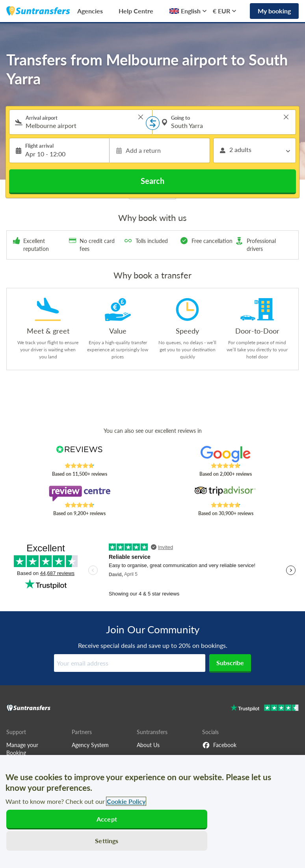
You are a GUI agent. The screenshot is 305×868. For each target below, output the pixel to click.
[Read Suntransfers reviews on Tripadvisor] (226, 493)
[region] (152, 811)
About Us (148, 745)
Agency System (90, 745)
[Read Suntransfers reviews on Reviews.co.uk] (79, 454)
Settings (107, 841)
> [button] (141, 117)
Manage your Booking (22, 749)
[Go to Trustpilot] (265, 709)
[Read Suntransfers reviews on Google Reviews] (226, 454)
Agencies (90, 11)
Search (152, 181)
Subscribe (230, 663)
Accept (107, 819)
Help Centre (136, 11)
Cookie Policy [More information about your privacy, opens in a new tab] (126, 801)
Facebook (219, 745)
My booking (274, 11)
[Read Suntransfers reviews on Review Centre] (79, 493)
